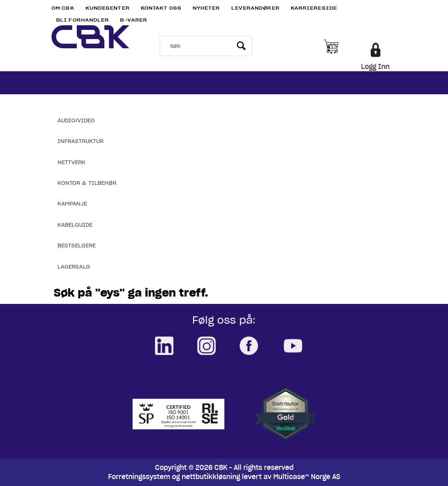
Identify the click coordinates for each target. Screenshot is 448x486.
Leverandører (256, 8)
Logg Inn (375, 67)
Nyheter (207, 8)
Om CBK (63, 8)
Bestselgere (77, 245)
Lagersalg (74, 266)
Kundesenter (108, 8)
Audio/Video (76, 120)
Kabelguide (75, 225)
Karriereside (314, 8)
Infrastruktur (80, 141)
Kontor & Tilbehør (87, 183)
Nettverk (72, 162)
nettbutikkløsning (211, 477)
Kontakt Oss (161, 8)
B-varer (134, 20)
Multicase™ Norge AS (307, 477)
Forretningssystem (139, 477)
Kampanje (72, 203)
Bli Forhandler (83, 20)
